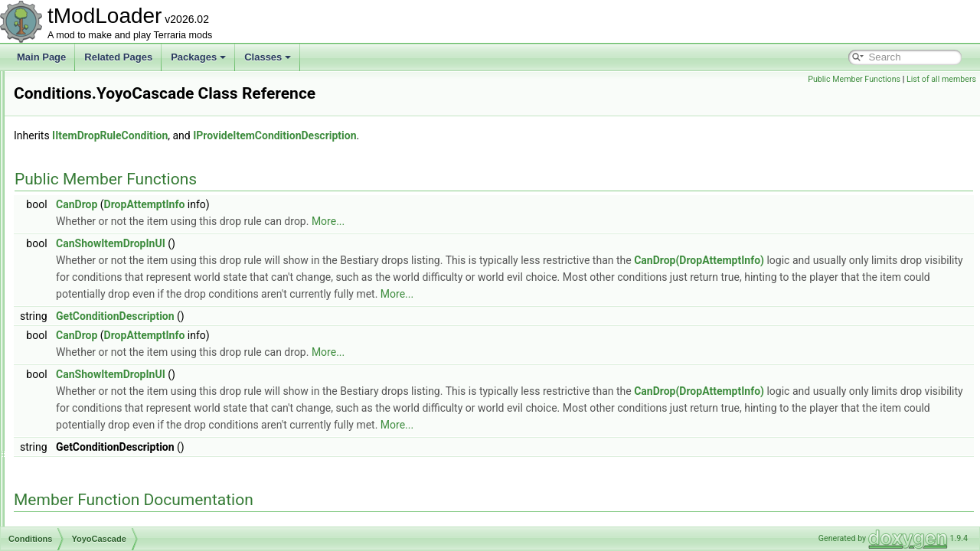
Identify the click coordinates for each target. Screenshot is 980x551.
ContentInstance (84, 525)
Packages (198, 57)
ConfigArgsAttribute (90, 441)
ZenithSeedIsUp (96, 407)
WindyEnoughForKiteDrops (118, 272)
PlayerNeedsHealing (105, 104)
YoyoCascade (91, 306)
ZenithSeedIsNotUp (103, 390)
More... (519, 221)
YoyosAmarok (91, 323)
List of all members (941, 79)
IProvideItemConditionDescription (466, 135)
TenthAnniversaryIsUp (108, 256)
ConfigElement (81, 458)
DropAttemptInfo (336, 204)
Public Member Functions (854, 79)
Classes (268, 57)
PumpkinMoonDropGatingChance (131, 138)
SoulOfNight (88, 222)
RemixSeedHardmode (108, 188)
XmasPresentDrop (100, 289)
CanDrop (268, 204)
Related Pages (118, 57)
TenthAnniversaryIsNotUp (115, 239)
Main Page (41, 57)
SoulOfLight (87, 205)
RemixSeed (87, 155)
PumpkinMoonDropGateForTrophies (137, 121)
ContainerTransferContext (103, 508)
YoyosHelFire (90, 340)
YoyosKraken (90, 357)
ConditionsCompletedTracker (110, 424)
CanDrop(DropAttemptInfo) (890, 260)
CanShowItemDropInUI (302, 243)
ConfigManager (82, 491)
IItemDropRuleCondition (301, 135)
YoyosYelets (88, 373)
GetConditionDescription (307, 333)
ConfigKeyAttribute (89, 474)
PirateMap (84, 87)
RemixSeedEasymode (108, 171)
